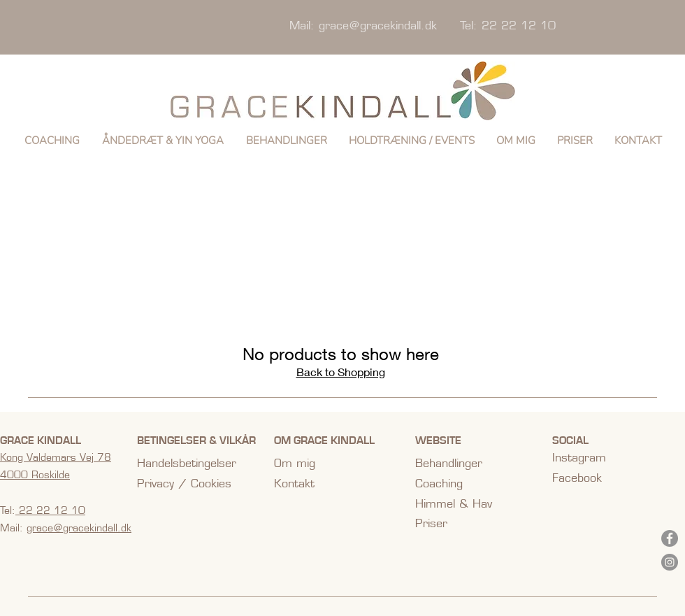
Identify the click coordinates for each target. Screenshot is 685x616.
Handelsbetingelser (187, 463)
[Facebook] (670, 538)
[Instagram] (670, 562)
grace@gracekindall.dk (378, 26)
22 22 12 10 (50, 510)
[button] (163, 141)
